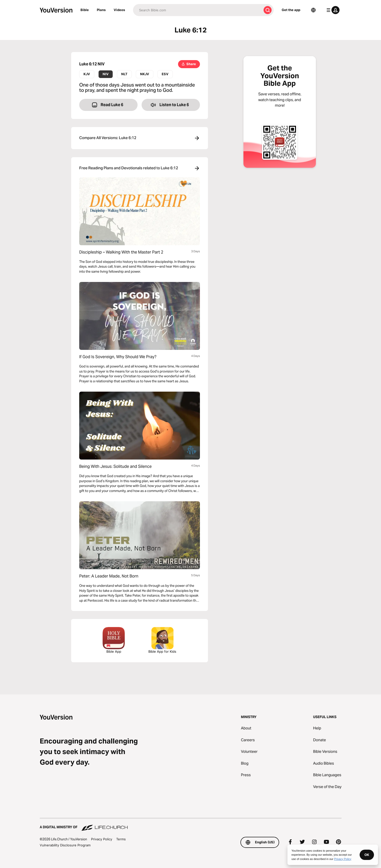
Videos (119, 10)
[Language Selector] (313, 10)
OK (367, 855)
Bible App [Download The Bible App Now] (114, 640)
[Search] (197, 10)
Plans (101, 10)
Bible (85, 10)
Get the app (291, 10)
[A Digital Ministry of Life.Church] (191, 825)
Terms (121, 839)
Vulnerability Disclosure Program (65, 845)
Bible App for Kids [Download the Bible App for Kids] (162, 640)
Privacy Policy (102, 839)
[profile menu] (332, 10)
